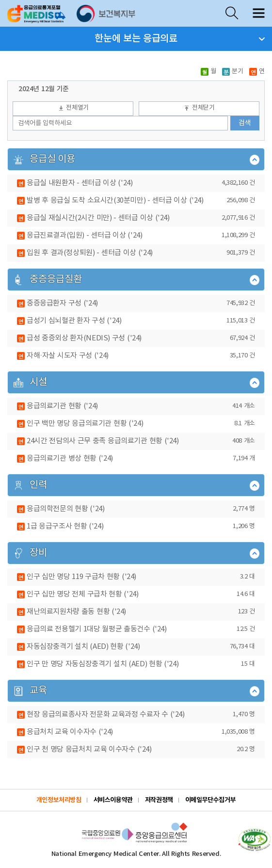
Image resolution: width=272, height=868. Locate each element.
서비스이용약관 (113, 800)
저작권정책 (159, 800)
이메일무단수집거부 (211, 800)
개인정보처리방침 (59, 800)
